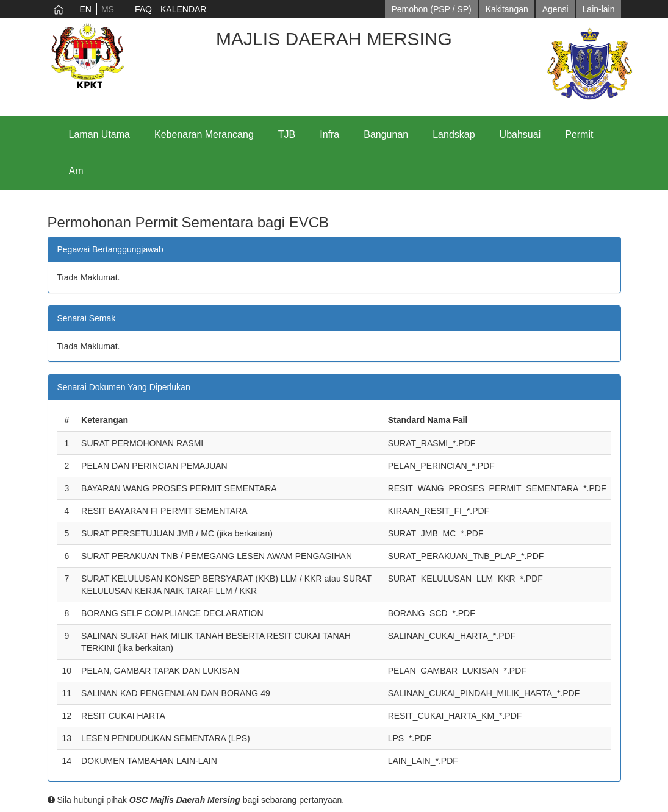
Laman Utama (100, 134)
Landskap (454, 134)
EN (86, 9)
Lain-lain (599, 9)
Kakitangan (507, 9)
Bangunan (386, 134)
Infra (329, 134)
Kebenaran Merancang (204, 134)
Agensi (555, 9)
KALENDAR (183, 9)
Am (76, 171)
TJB (287, 134)
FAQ (143, 9)
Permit (579, 134)
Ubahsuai (520, 134)
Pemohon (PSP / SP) (431, 9)
